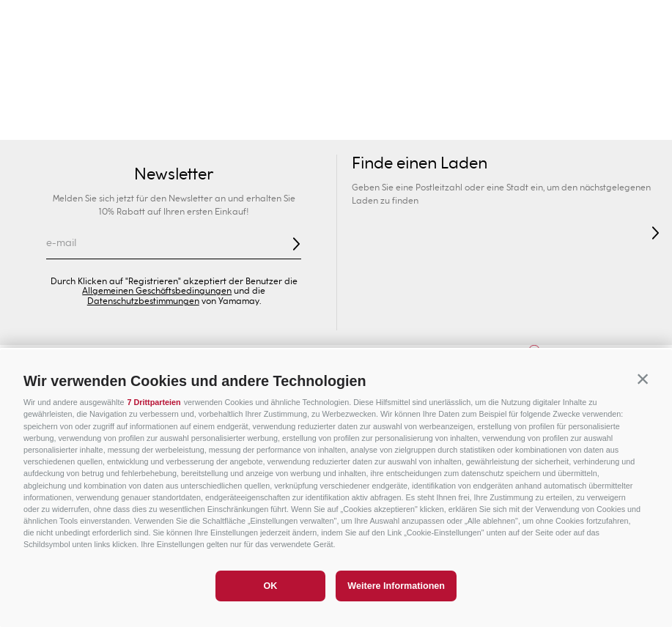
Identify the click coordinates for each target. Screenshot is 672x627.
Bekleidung (562, 125)
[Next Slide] (644, 19)
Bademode (36, 125)
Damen (56, 95)
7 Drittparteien (154, 402)
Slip (312, 125)
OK (270, 586)
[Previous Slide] (28, 19)
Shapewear (365, 125)
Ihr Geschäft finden (145, 59)
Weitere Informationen (396, 586)
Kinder (280, 95)
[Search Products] (497, 59)
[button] (643, 379)
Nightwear (492, 125)
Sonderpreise (616, 95)
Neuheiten (107, 125)
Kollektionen (221, 125)
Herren (168, 95)
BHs (277, 125)
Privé (392, 95)
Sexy (162, 125)
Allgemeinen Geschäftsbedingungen (157, 291)
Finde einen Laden (420, 164)
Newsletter (174, 174)
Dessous (430, 125)
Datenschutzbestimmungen (143, 301)
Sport (504, 95)
